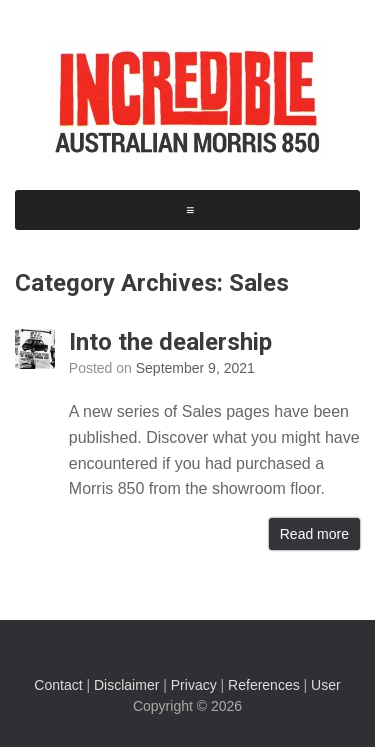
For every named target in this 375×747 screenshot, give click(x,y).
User (326, 685)
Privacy (194, 685)
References (264, 685)
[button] (190, 210)
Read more (314, 534)
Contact (58, 685)
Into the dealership (170, 342)
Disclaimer (126, 685)
